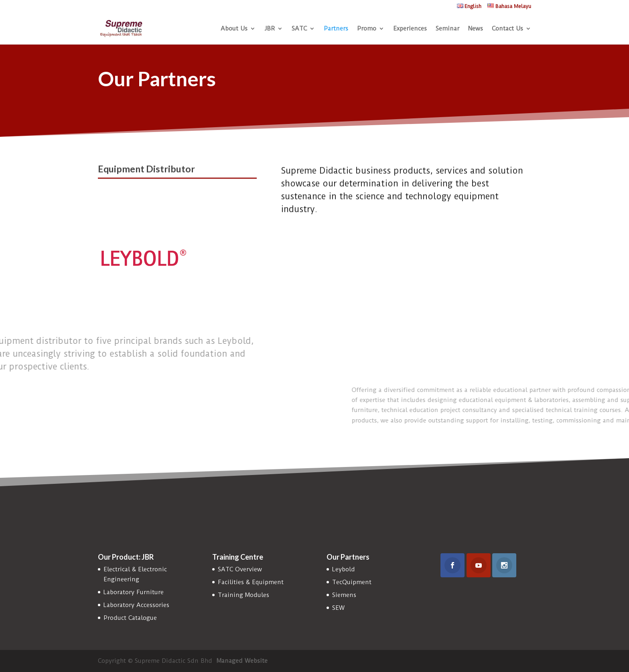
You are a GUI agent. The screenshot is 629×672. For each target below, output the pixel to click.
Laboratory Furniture (134, 592)
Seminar (447, 29)
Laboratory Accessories (136, 605)
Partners (336, 29)
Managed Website (242, 661)
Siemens (344, 595)
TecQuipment (352, 582)
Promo (367, 29)
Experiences (410, 29)
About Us (234, 29)
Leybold (344, 569)
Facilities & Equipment (251, 582)
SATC (299, 29)
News (476, 29)
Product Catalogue (130, 618)
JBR (270, 29)
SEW (338, 608)
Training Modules (243, 595)
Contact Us (507, 29)
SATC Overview (240, 569)
